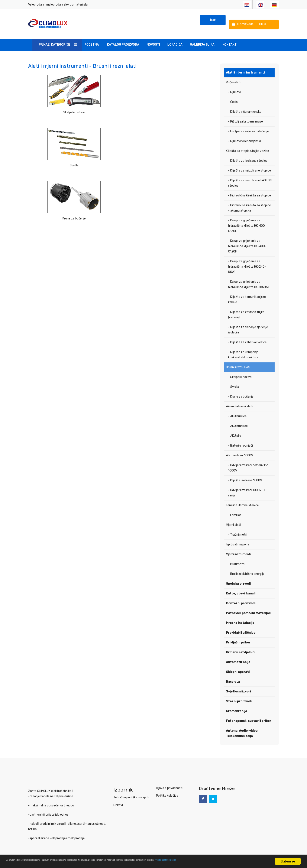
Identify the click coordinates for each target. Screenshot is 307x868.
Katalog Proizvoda (123, 39)
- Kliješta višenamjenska (245, 106)
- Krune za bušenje (241, 391)
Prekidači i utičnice (241, 627)
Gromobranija (237, 706)
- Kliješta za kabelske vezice (247, 337)
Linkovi (118, 800)
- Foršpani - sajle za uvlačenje (248, 126)
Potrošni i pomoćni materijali (248, 608)
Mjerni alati (233, 519)
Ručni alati (233, 77)
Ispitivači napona (238, 539)
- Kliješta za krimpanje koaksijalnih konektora (243, 349)
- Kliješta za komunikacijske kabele (247, 294)
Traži (213, 21)
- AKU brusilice (238, 420)
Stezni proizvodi (239, 696)
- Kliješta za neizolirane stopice (250, 165)
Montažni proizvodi (241, 598)
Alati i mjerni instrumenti (245, 67)
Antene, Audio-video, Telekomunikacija (242, 728)
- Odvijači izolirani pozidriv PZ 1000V (248, 462)
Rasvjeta (233, 676)
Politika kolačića (167, 790)
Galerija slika (202, 39)
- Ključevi (234, 87)
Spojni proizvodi (238, 578)
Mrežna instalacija (240, 617)
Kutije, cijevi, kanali (241, 588)
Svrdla (121, 106)
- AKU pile (235, 430)
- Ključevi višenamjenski (244, 136)
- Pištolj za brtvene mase (245, 116)
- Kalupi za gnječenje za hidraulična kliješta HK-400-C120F (247, 241)
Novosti (153, 39)
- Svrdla (234, 381)
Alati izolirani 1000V (240, 450)
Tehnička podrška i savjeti (131, 792)
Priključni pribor (238, 637)
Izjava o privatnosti (169, 782)
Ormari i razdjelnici (241, 647)
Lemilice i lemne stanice (242, 500)
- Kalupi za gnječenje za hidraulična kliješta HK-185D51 (249, 279)
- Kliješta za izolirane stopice (248, 155)
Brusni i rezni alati (238, 362)
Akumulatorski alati (239, 401)
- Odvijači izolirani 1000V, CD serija (247, 487)
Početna (92, 39)
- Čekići (233, 96)
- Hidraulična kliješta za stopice (250, 190)
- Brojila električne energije (246, 568)
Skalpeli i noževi (58, 106)
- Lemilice (235, 510)
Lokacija (175, 39)
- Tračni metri (238, 529)
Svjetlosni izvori (238, 686)
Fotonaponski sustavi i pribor (249, 715)
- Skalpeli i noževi (240, 371)
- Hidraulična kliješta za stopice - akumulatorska (250, 202)
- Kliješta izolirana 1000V (245, 475)
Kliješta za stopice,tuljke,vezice (248, 145)
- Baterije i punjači (240, 440)
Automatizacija (238, 657)
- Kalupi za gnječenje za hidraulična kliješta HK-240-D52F (247, 261)
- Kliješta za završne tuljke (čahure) (246, 309)
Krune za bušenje (185, 106)
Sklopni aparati (238, 666)
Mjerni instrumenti (238, 549)
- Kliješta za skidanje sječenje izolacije (248, 324)
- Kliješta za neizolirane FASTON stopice (250, 177)
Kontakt (230, 39)
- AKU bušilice (237, 411)
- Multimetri (236, 559)
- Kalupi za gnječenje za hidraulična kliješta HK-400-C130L (247, 220)
